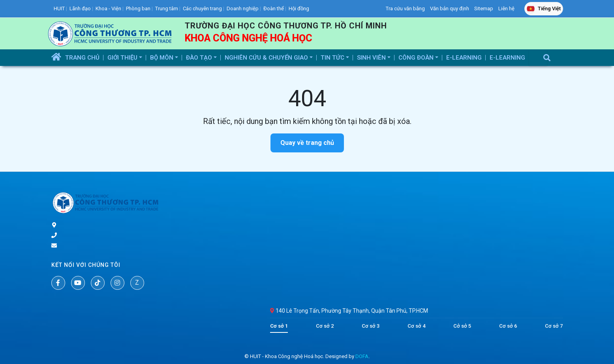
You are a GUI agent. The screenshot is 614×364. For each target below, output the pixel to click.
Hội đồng (299, 8)
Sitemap (484, 8)
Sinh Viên (372, 58)
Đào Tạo (200, 58)
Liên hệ (506, 8)
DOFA (362, 356)
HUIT (59, 8)
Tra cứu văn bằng (405, 8)
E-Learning (464, 58)
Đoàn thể (274, 8)
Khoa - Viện (108, 8)
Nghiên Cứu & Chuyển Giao (267, 58)
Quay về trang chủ (307, 143)
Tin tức (333, 58)
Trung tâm (167, 8)
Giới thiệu (123, 58)
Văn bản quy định (450, 8)
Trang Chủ (82, 58)
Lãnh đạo (80, 8)
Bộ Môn (162, 58)
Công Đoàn (417, 58)
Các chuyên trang (202, 8)
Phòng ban (138, 8)
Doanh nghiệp (243, 8)
